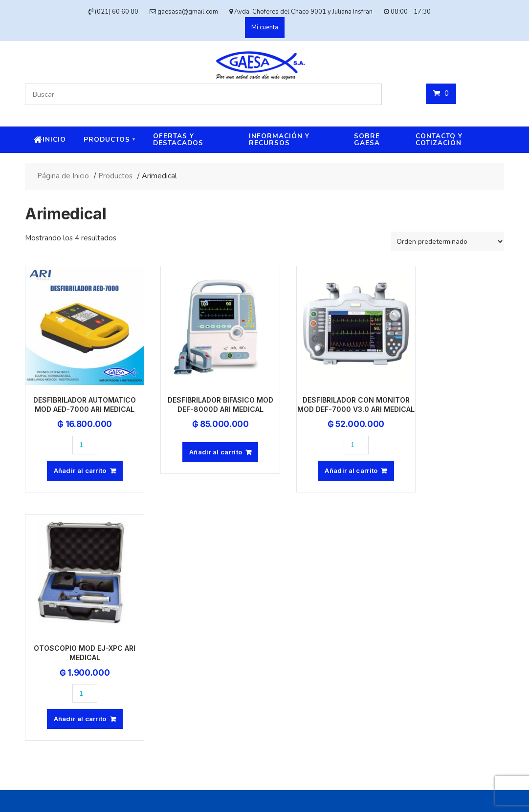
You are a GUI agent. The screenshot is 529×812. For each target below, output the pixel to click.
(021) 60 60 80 (234, 630)
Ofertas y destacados (178, 139)
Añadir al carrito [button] (73, 457)
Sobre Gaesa (367, 139)
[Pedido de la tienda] (447, 241)
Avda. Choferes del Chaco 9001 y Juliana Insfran (285, 649)
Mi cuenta (265, 27)
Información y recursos (279, 139)
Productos (107, 139)
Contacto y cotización (439, 139)
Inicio (54, 139)
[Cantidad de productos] (78, 431)
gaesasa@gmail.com (245, 593)
